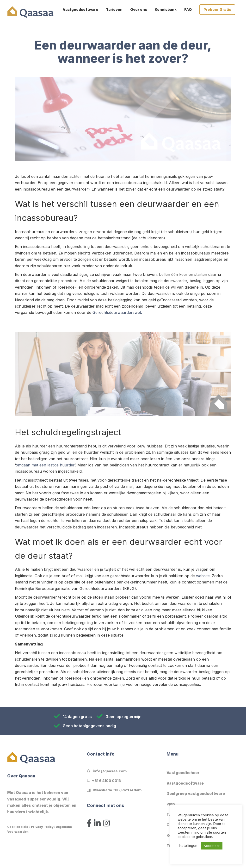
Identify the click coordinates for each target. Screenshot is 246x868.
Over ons (139, 9)
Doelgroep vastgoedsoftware (196, 794)
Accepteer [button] (212, 846)
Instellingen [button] (188, 846)
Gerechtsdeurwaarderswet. (117, 312)
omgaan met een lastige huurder (45, 465)
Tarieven (114, 9)
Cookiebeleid (18, 827)
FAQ (188, 9)
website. (203, 576)
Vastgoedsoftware (80, 9)
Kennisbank (166, 9)
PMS (171, 804)
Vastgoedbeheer (183, 773)
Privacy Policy (42, 827)
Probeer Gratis (217, 9)
